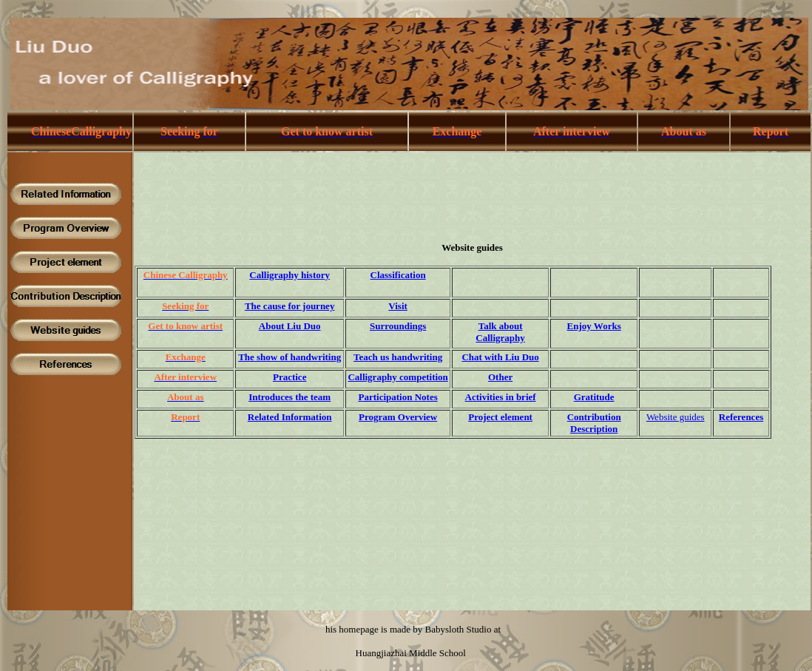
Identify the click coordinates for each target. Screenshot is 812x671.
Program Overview (398, 417)
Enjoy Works (594, 326)
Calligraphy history (290, 275)
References (741, 417)
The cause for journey (290, 306)
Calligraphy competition (397, 377)
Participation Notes (397, 397)
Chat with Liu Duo (500, 357)
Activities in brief (501, 397)
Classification (398, 275)
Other (500, 377)
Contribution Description (594, 423)
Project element (500, 417)
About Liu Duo (290, 326)
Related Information (290, 417)
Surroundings (398, 326)
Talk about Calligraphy (500, 332)
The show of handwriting (290, 357)
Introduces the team (290, 397)
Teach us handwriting (398, 357)
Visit (398, 306)
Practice (290, 377)
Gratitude (594, 397)
